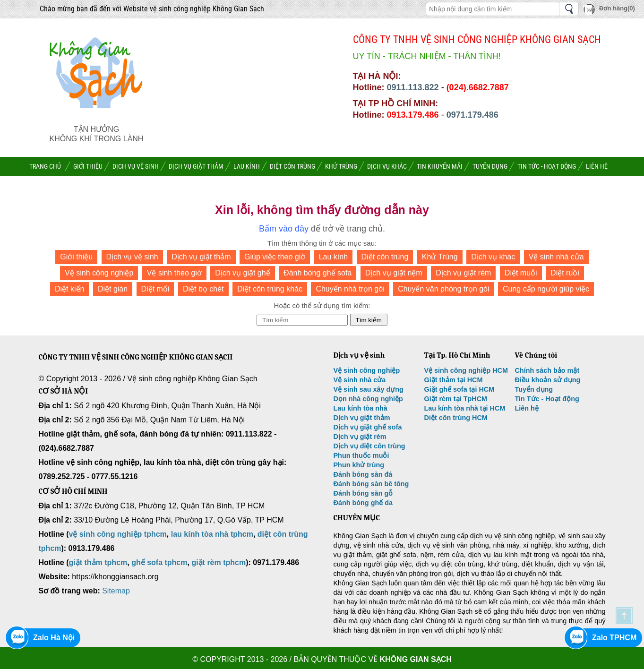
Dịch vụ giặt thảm (201, 257)
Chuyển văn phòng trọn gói (443, 289)
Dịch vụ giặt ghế (242, 273)
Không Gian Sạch (416, 659)
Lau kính (333, 257)
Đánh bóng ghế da (363, 503)
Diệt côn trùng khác (270, 289)
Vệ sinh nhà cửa (556, 257)
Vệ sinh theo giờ (174, 273)
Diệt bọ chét (203, 289)
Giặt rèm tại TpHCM (455, 399)
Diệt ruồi (565, 273)
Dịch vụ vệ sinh (132, 257)
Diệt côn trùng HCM (455, 418)
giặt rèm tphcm (219, 562)
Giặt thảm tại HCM (453, 380)
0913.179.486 (413, 115)
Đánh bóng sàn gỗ (363, 493)
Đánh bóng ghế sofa (318, 273)
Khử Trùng (440, 257)
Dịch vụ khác (493, 257)
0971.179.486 (472, 115)
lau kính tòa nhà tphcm (212, 534)
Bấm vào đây (284, 229)
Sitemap (116, 591)
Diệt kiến (69, 289)
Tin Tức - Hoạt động (547, 399)
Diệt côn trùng (385, 257)
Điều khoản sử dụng (547, 380)
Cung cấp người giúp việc (546, 289)
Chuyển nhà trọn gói (350, 289)
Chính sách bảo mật (547, 370)
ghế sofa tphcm (159, 562)
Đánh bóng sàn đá (363, 474)
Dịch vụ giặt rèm (463, 273)
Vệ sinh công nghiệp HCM (466, 370)
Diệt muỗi (521, 273)
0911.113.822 (413, 87)
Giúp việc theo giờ (275, 257)
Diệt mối (155, 289)
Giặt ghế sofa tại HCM (459, 389)
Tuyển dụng (534, 389)
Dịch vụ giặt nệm (394, 273)
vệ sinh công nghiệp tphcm (118, 534)
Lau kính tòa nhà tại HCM (464, 408)
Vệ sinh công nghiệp (99, 273)
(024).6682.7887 (478, 87)
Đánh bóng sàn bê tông (371, 484)
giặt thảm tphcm (98, 562)
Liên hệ (526, 408)
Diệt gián (113, 289)
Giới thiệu (76, 257)
